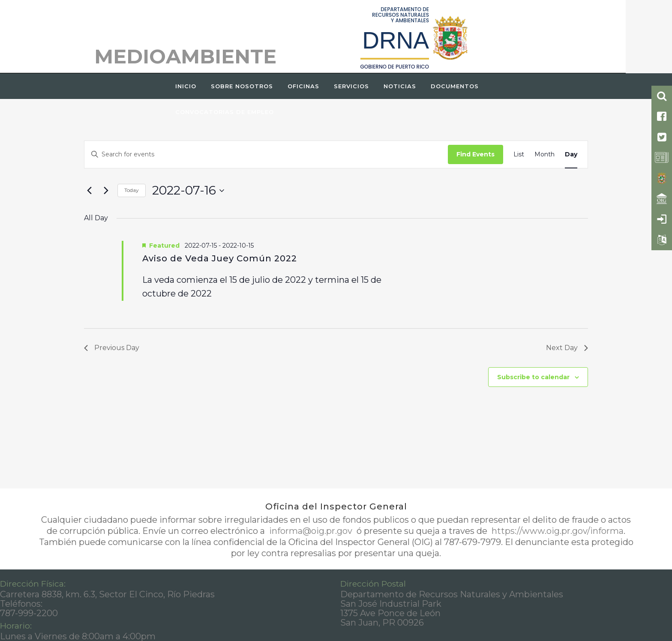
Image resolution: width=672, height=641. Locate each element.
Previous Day (112, 348)
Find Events (475, 154)
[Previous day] (89, 191)
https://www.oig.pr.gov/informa (556, 531)
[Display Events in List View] (519, 154)
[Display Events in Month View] (544, 154)
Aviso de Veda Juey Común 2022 (220, 258)
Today (132, 190)
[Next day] (106, 191)
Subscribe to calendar (533, 377)
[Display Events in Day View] (571, 154)
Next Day (567, 348)
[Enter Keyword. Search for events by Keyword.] (266, 154)
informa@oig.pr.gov (311, 531)
